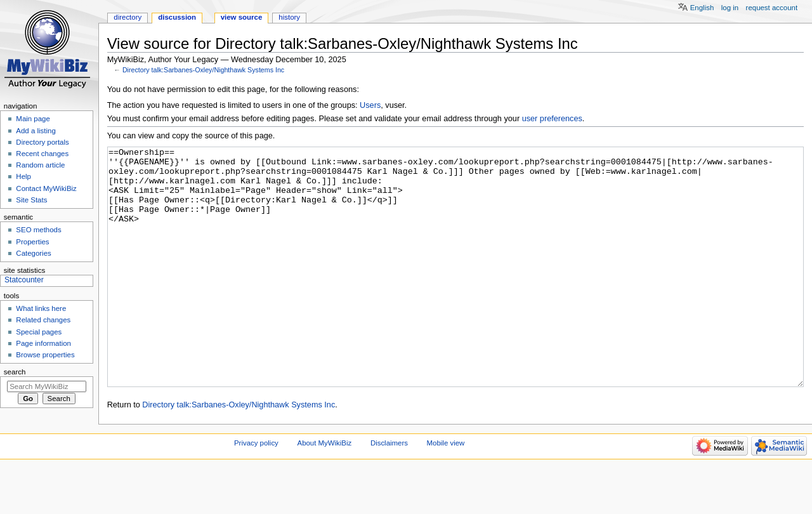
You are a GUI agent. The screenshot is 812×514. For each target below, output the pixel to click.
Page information (43, 343)
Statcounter (24, 280)
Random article (40, 165)
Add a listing (36, 131)
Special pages (39, 332)
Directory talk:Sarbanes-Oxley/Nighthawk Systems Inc (203, 70)
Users (370, 105)
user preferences (552, 119)
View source (242, 17)
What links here (41, 308)
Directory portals (42, 142)
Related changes (43, 320)
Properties (32, 242)
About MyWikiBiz (325, 491)
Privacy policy (256, 491)
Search (15, 372)
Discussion (177, 17)
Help (23, 176)
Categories (33, 253)
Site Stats (31, 200)
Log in (730, 8)
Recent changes (42, 154)
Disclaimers (389, 491)
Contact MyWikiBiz (46, 188)
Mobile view (446, 491)
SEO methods (38, 230)
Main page (33, 119)
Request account (772, 8)
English (702, 8)
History (289, 17)
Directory (128, 17)
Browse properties (45, 355)
